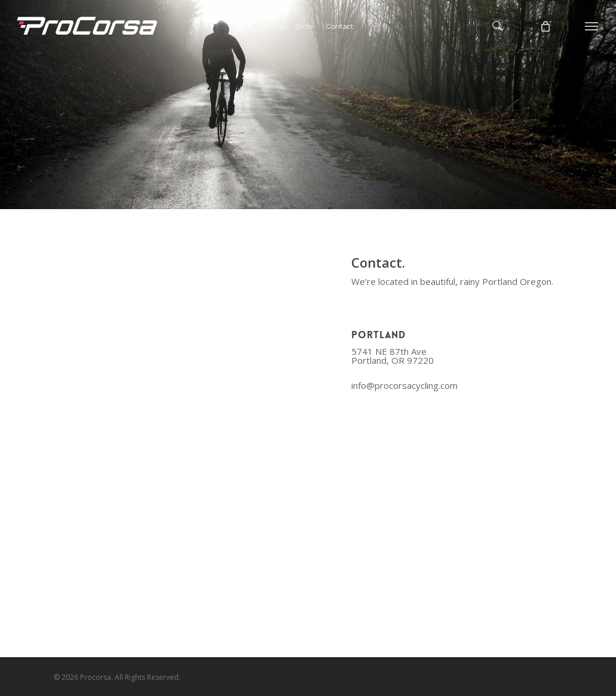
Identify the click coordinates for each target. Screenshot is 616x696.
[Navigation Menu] (592, 26)
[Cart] (545, 26)
